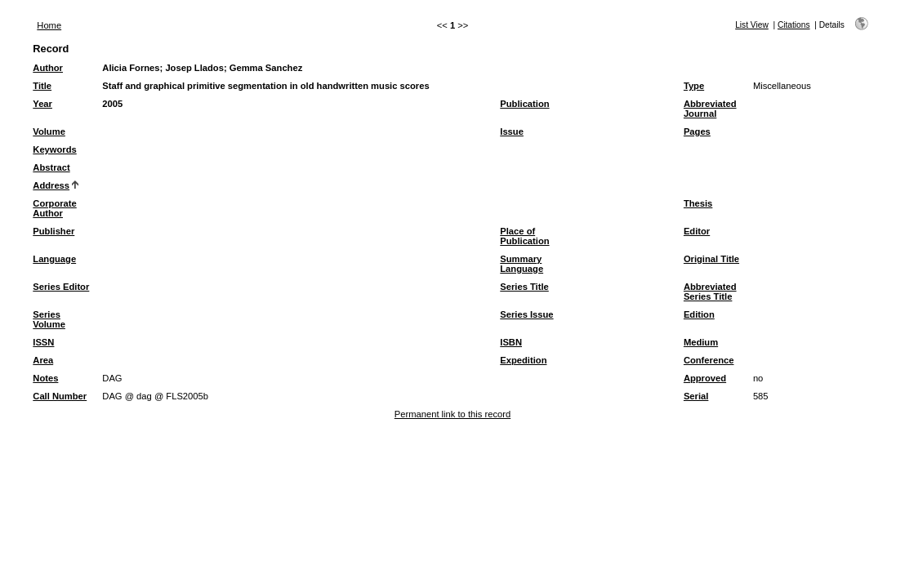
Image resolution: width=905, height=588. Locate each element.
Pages (697, 131)
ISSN (43, 342)
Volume (49, 131)
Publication (524, 104)
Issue (512, 131)
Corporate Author (54, 208)
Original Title (711, 259)
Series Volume (49, 319)
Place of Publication (524, 236)
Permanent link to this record (452, 414)
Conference (709, 360)
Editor (697, 231)
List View (752, 25)
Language (54, 259)
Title (42, 86)
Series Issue (526, 314)
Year (42, 104)
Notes (45, 378)
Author (48, 68)
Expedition (523, 360)
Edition (699, 314)
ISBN (511, 342)
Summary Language (522, 264)
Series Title (524, 287)
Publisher (53, 231)
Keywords (54, 149)
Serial (696, 396)
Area (43, 360)
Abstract (51, 167)
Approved (705, 378)
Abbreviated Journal (710, 109)
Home (49, 25)
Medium (701, 342)
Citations (794, 25)
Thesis (698, 203)
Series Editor (61, 287)
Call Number (60, 396)
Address (51, 185)
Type (694, 86)
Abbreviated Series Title (710, 292)
